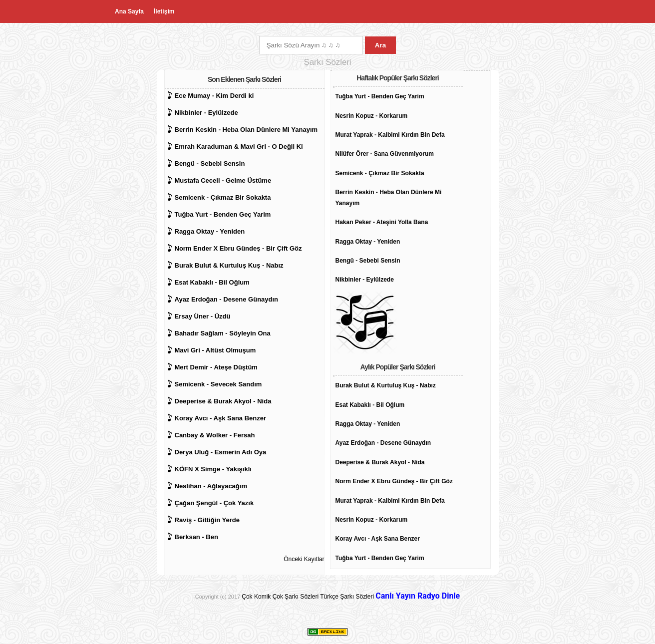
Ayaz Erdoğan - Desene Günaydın (227, 299)
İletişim (164, 11)
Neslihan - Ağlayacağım (211, 486)
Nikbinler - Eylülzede (206, 113)
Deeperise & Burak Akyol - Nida (223, 401)
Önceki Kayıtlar (304, 559)
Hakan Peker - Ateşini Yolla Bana (382, 222)
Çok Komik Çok (262, 597)
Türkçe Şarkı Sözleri (347, 597)
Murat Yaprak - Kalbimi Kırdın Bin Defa (390, 135)
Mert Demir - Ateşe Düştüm (216, 367)
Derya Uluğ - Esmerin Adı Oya (221, 452)
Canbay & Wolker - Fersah (215, 435)
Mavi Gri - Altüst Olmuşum (215, 350)
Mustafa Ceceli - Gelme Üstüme (223, 180)
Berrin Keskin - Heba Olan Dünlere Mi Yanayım (246, 130)
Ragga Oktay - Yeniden (210, 231)
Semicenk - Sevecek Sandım (218, 384)
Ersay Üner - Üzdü (203, 316)
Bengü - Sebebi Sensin (210, 163)
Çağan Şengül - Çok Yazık (214, 503)
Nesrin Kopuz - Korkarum (372, 116)
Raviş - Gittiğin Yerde (207, 520)
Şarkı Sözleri (302, 597)
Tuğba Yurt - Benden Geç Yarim (223, 214)
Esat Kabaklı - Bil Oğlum (212, 282)
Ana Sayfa (129, 11)
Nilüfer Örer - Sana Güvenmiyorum (385, 154)
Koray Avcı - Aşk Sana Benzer (221, 418)
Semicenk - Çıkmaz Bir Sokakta (223, 197)
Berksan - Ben (196, 537)
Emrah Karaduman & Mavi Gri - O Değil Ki (239, 147)
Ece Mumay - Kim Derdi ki (214, 96)
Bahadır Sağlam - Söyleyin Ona (223, 333)
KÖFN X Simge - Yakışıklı (213, 469)
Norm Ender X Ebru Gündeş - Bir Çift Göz (238, 248)
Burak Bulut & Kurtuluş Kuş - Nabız (229, 265)
